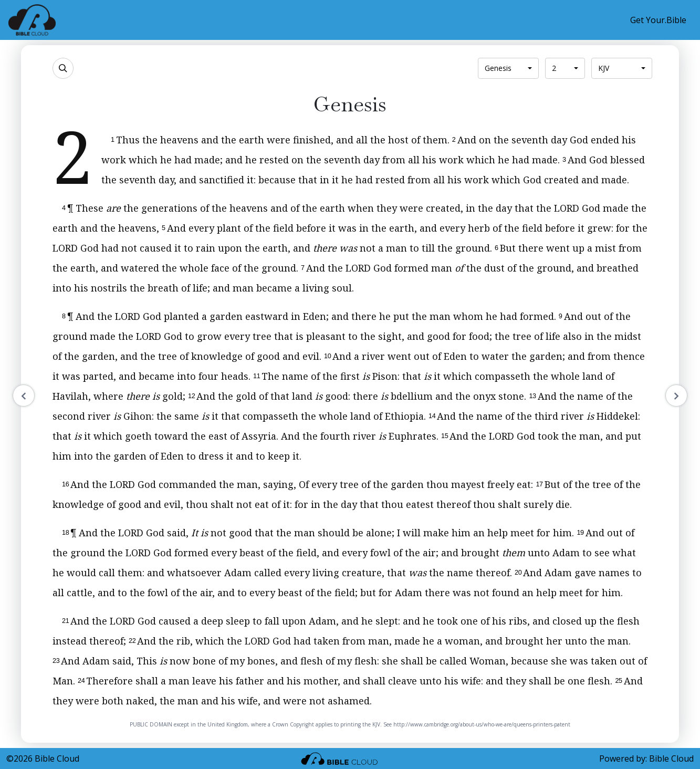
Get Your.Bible (658, 20)
